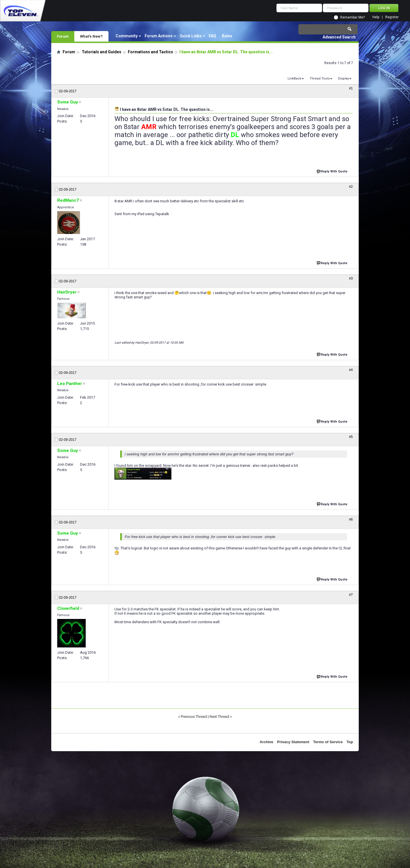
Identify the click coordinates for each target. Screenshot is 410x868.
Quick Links (191, 36)
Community (127, 36)
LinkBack (294, 79)
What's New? (91, 36)
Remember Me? (352, 17)
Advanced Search (339, 37)
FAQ (212, 36)
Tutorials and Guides (102, 52)
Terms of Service (328, 742)
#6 (351, 519)
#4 (351, 370)
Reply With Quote (333, 171)
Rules (227, 36)
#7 (351, 595)
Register (392, 17)
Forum (63, 36)
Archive (266, 742)
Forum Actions (159, 36)
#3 (351, 278)
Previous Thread (194, 717)
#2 (351, 187)
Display (343, 79)
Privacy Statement (293, 742)
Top (350, 742)
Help (376, 17)
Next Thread (219, 717)
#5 (351, 437)
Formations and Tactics (150, 52)
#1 (351, 88)
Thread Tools (320, 79)
